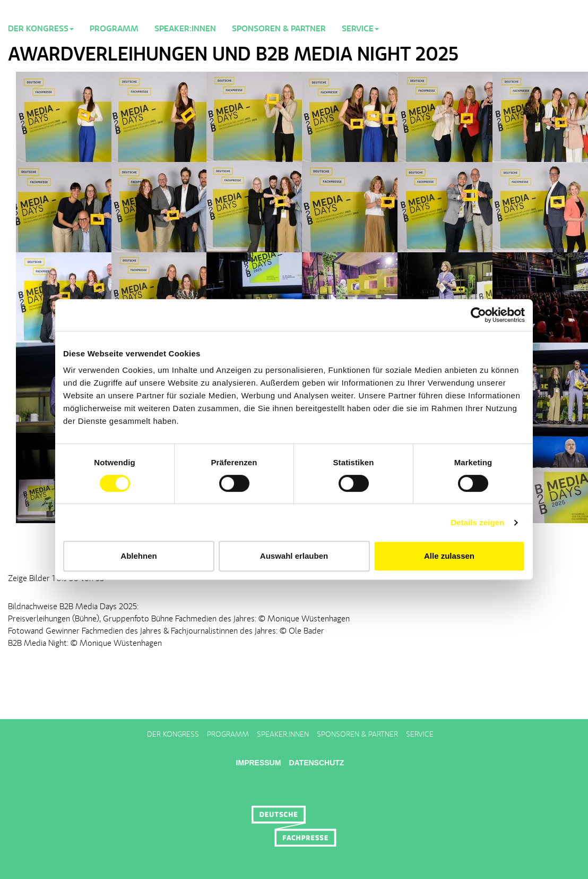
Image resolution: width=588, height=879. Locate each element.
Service (420, 735)
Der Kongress (173, 735)
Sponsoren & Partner (279, 29)
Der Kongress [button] (41, 29)
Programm (114, 29)
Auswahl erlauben (294, 556)
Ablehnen (139, 556)
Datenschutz (316, 763)
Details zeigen (477, 522)
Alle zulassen (449, 556)
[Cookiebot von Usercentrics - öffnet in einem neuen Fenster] (478, 315)
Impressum (259, 763)
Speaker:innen (185, 29)
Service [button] (360, 29)
